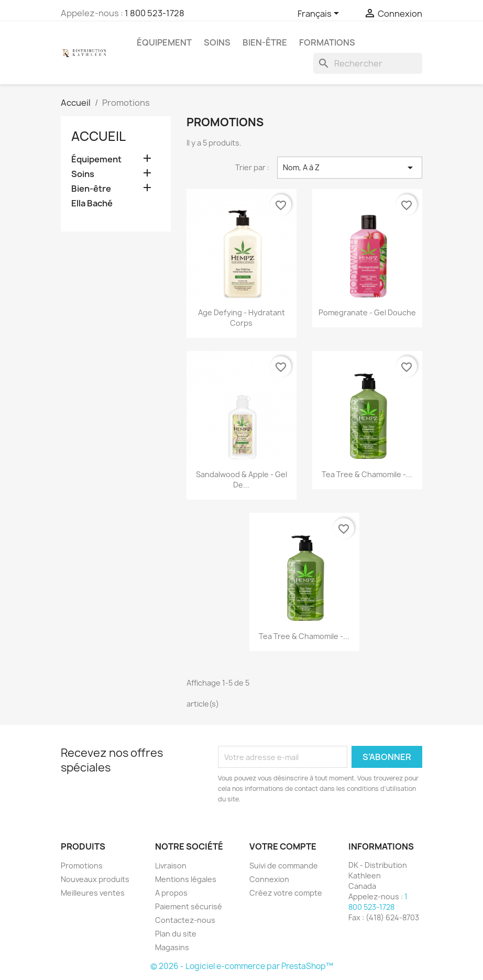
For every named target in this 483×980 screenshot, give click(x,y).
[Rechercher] (368, 63)
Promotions (82, 866)
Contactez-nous (185, 920)
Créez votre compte (286, 893)
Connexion (269, 879)
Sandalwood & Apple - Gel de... (241, 480)
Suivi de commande (284, 866)
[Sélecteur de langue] (320, 14)
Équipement (164, 42)
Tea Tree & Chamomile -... (367, 474)
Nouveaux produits (95, 879)
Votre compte (283, 846)
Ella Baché (92, 203)
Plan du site (176, 934)
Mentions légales (186, 879)
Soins (217, 42)
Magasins (172, 947)
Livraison (171, 866)
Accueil (98, 136)
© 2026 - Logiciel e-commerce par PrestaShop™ (242, 966)
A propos (171, 893)
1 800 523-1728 (155, 13)
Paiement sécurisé (189, 906)
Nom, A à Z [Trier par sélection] (350, 168)
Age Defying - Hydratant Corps (241, 318)
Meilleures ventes (93, 893)
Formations (327, 42)
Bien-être (265, 42)
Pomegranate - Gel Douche (367, 312)
